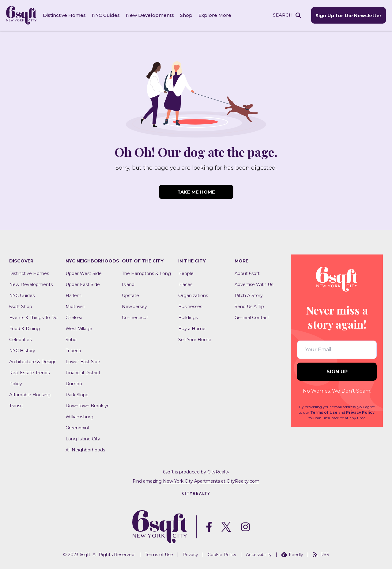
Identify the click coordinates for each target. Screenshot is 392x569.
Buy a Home (192, 329)
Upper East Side (83, 284)
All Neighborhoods (85, 450)
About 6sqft (247, 273)
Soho (71, 340)
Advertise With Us (254, 284)
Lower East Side (83, 362)
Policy (16, 384)
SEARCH (283, 15)
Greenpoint (78, 428)
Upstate (130, 296)
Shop (186, 15)
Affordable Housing (30, 395)
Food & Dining (24, 329)
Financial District (83, 373)
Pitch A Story (249, 296)
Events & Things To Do (33, 318)
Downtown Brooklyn (88, 406)
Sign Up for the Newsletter (349, 15)
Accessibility (259, 555)
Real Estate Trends (29, 373)
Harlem (73, 296)
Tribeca (73, 351)
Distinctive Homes (64, 15)
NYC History (22, 351)
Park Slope (77, 395)
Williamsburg (79, 417)
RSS (321, 555)
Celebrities (20, 340)
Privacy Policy (360, 412)
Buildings (188, 318)
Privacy (190, 555)
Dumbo (74, 384)
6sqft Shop (21, 307)
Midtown (75, 307)
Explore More (215, 15)
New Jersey (134, 307)
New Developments (150, 15)
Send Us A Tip (249, 307)
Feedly (292, 555)
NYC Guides (106, 15)
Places (185, 284)
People (186, 273)
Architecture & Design (33, 362)
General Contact (252, 318)
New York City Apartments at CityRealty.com (211, 481)
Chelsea (74, 318)
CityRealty (218, 472)
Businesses (190, 307)
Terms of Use (324, 412)
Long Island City (83, 439)
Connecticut (135, 318)
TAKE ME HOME (196, 192)
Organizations (193, 296)
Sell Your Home (195, 340)
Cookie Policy (222, 555)
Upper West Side (84, 273)
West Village (79, 329)
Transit (16, 406)
